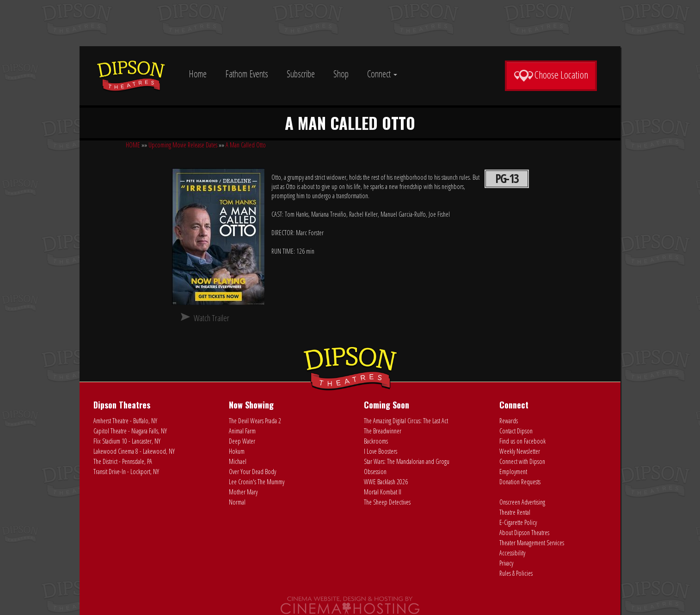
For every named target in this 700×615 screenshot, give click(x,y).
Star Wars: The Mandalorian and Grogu (407, 461)
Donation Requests (520, 482)
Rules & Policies (516, 573)
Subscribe (301, 74)
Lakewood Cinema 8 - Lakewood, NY (134, 451)
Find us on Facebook (522, 441)
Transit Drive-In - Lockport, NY (126, 472)
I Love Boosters (381, 451)
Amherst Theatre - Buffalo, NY (125, 421)
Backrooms (376, 441)
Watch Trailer (212, 318)
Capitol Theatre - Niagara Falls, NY (130, 431)
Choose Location (551, 75)
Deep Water (242, 441)
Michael (238, 461)
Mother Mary (243, 492)
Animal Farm (242, 431)
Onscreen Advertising (522, 502)
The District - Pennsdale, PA (123, 461)
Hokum (237, 451)
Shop (341, 74)
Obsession (375, 472)
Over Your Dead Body (252, 472)
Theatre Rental (515, 512)
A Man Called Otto (246, 145)
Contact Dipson (516, 431)
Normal (237, 502)
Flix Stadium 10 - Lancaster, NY (127, 441)
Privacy (506, 563)
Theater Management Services (532, 543)
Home (198, 74)
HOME (133, 145)
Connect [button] (382, 74)
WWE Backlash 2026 (386, 482)
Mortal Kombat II (383, 492)
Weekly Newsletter (520, 451)
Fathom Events (247, 74)
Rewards (509, 421)
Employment (513, 472)
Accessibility (512, 553)
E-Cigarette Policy (518, 522)
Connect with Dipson (522, 461)
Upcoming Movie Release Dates (183, 145)
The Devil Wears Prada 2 (255, 421)
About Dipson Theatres (524, 533)
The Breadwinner (383, 431)
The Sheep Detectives (387, 502)
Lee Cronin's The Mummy (257, 482)
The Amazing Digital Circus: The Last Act (406, 421)
